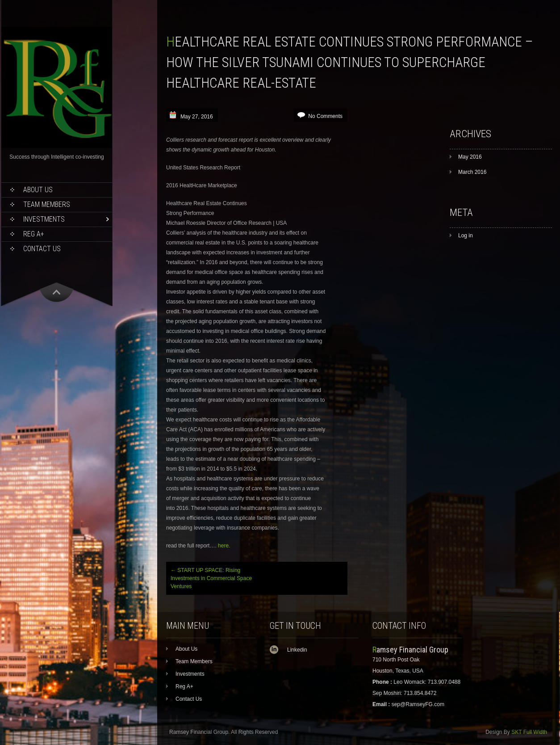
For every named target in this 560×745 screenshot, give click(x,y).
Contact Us (42, 249)
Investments (44, 219)
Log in (466, 236)
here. (224, 546)
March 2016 (472, 172)
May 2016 (470, 157)
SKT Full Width (529, 732)
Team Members (47, 204)
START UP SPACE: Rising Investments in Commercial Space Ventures (211, 578)
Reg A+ (34, 234)
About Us (38, 190)
